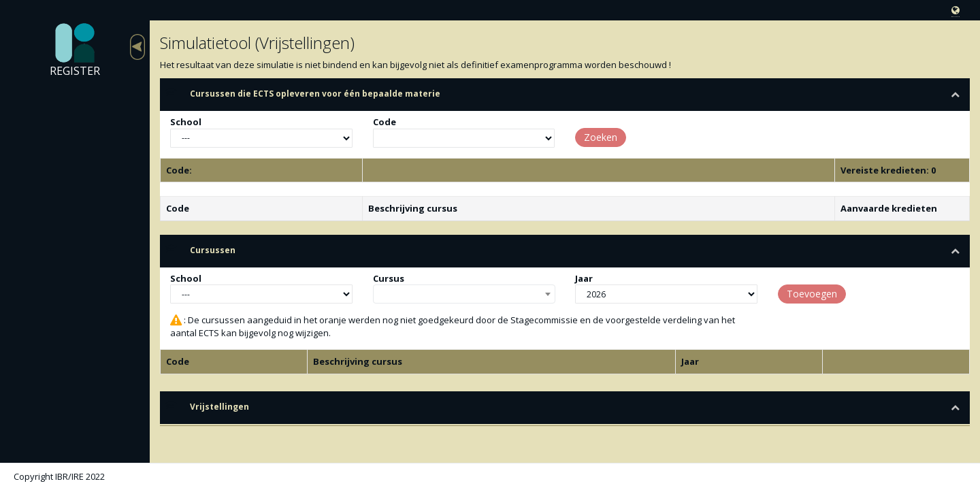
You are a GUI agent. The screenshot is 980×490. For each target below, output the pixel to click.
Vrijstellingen (219, 407)
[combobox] (464, 294)
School (186, 122)
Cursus (389, 278)
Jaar (584, 278)
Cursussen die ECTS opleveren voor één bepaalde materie (315, 94)
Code (385, 122)
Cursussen (213, 250)
